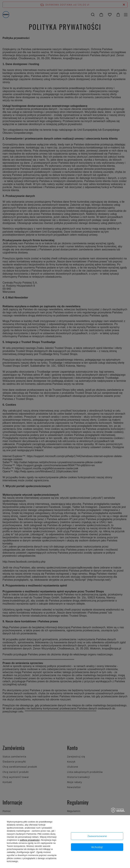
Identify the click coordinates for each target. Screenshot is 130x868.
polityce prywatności (30, 840)
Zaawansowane (97, 836)
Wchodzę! (97, 847)
